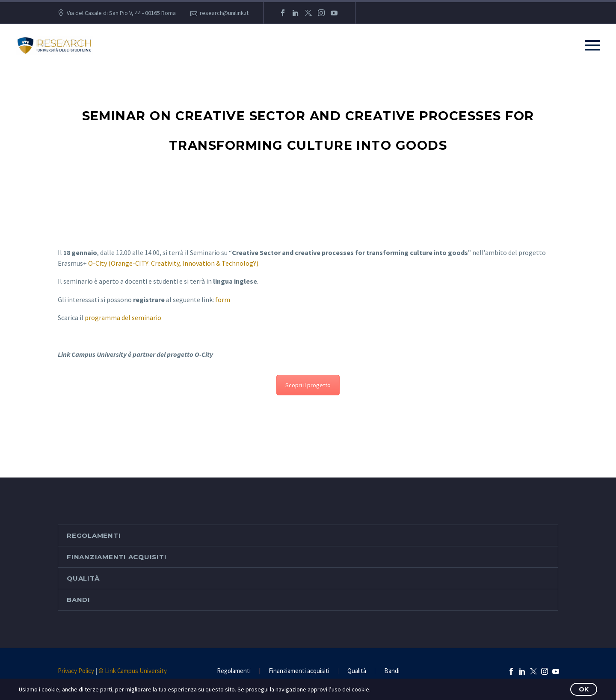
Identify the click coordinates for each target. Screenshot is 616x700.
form (223, 300)
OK (584, 689)
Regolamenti (94, 535)
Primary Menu (592, 45)
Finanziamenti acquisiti (117, 557)
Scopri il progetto (308, 385)
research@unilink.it (224, 13)
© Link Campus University (133, 671)
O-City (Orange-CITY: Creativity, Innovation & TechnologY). (174, 263)
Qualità (83, 578)
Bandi (78, 600)
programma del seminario (123, 317)
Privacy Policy (76, 671)
